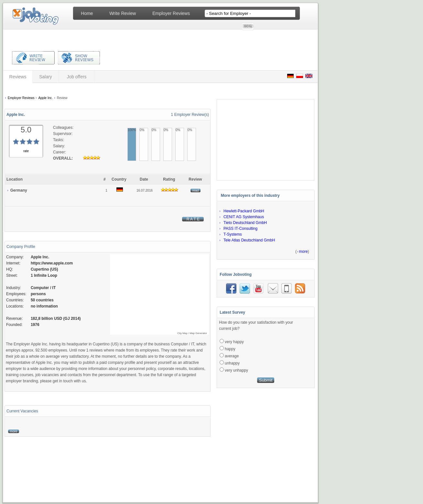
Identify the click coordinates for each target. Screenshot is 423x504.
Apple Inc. (46, 98)
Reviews (18, 77)
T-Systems (233, 234)
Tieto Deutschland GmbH (245, 223)
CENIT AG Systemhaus (244, 217)
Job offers (76, 77)
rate (26, 151)
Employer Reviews (171, 13)
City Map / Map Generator (192, 333)
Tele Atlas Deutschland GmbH (249, 240)
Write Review (123, 13)
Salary (46, 77)
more (14, 431)
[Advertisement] (106, 90)
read (195, 190)
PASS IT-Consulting (240, 229)
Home (87, 13)
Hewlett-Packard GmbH (244, 211)
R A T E (193, 219)
